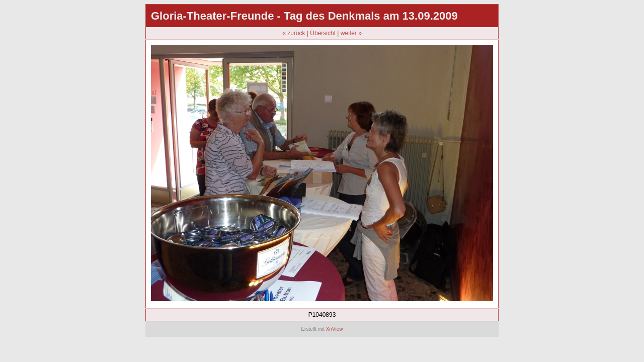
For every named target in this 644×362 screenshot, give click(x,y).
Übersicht (323, 33)
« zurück (294, 33)
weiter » (351, 33)
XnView (335, 329)
